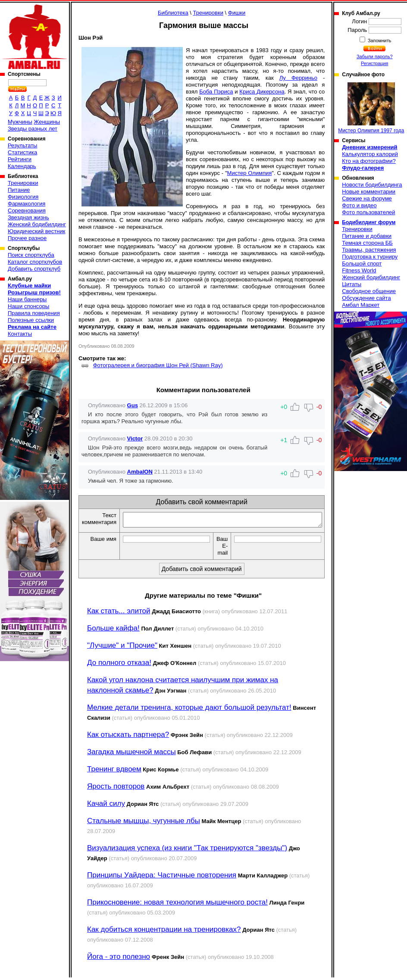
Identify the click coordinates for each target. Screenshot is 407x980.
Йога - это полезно (119, 959)
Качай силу (106, 806)
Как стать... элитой (119, 613)
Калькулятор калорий (370, 154)
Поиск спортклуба (31, 255)
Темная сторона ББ (367, 243)
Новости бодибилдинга (372, 185)
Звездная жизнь (28, 217)
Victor (135, 439)
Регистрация (374, 63)
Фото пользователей (368, 212)
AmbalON (140, 472)
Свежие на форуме (367, 198)
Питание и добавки (367, 236)
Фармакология (27, 204)
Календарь (22, 166)
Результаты (22, 145)
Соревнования (27, 211)
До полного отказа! (119, 665)
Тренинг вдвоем (114, 772)
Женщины (47, 122)
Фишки (237, 13)
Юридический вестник (36, 231)
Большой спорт (362, 264)
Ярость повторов (116, 789)
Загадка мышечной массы (131, 754)
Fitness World (359, 270)
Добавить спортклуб (34, 269)
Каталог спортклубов (35, 262)
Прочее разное (27, 238)
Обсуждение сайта (366, 298)
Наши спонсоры (28, 306)
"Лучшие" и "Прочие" (122, 648)
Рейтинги (20, 159)
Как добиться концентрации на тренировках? (164, 932)
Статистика (22, 152)
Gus (133, 405)
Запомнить (379, 41)
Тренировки (23, 183)
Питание (19, 190)
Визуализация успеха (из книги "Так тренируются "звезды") (187, 850)
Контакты (20, 334)
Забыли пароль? (375, 56)
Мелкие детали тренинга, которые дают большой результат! (189, 710)
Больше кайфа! (113, 631)
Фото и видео (359, 205)
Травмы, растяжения (369, 250)
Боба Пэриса (216, 92)
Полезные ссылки (31, 320)
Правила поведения (34, 313)
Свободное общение (369, 291)
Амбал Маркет (361, 305)
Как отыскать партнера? (128, 737)
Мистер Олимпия (250, 173)
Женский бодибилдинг (37, 224)
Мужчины (20, 122)
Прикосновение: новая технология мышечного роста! (177, 905)
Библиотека (173, 13)
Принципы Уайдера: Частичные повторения (162, 878)
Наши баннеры (27, 299)
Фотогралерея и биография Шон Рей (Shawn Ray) (158, 365)
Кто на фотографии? (369, 161)
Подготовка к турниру (370, 257)
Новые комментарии (369, 192)
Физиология (23, 197)
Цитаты (352, 284)
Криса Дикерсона (262, 92)
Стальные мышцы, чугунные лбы (144, 823)
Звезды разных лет (33, 129)
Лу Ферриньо (298, 78)
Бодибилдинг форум (369, 222)
